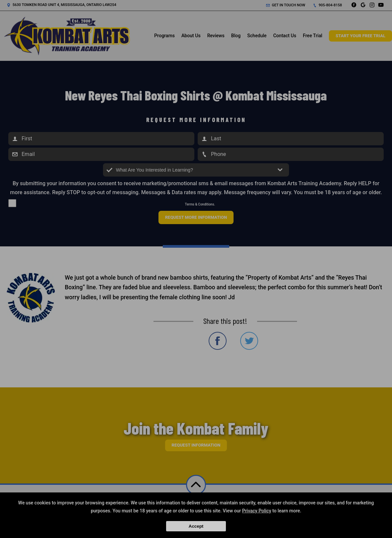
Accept (196, 526)
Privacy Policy (257, 511)
